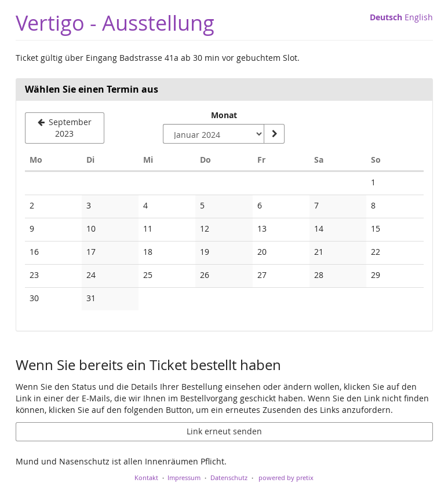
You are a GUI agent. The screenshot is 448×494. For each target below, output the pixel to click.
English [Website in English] (419, 17)
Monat (224, 115)
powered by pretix (286, 477)
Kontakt (146, 477)
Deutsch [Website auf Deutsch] (386, 17)
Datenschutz (229, 477)
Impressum (184, 477)
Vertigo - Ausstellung (115, 23)
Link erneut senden (224, 431)
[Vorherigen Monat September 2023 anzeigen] (65, 128)
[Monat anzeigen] (274, 134)
